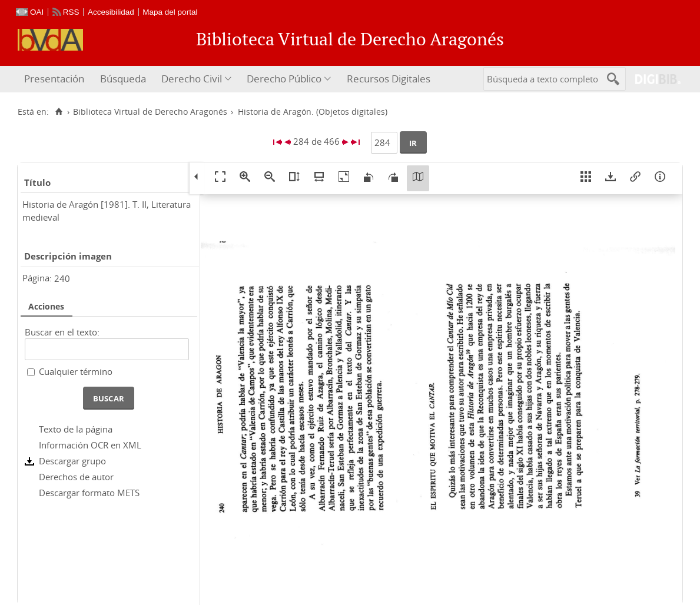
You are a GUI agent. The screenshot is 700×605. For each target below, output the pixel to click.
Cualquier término (76, 371)
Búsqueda (123, 79)
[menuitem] (56, 79)
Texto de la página (76, 429)
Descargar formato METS (89, 493)
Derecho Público (284, 79)
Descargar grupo (72, 461)
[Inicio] (59, 112)
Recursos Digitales (389, 79)
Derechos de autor (76, 477)
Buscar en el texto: (62, 332)
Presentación (54, 79)
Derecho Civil (192, 79)
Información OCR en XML (90, 445)
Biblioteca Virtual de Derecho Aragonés (150, 112)
